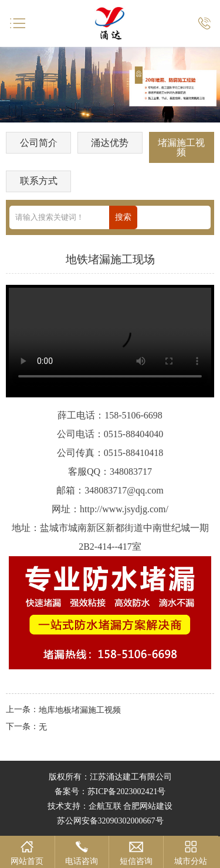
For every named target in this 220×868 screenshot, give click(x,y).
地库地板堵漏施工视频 (80, 710)
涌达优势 (110, 143)
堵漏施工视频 (181, 147)
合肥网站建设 (148, 806)
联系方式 (39, 181)
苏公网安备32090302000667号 (110, 821)
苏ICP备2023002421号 (127, 792)
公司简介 (39, 143)
